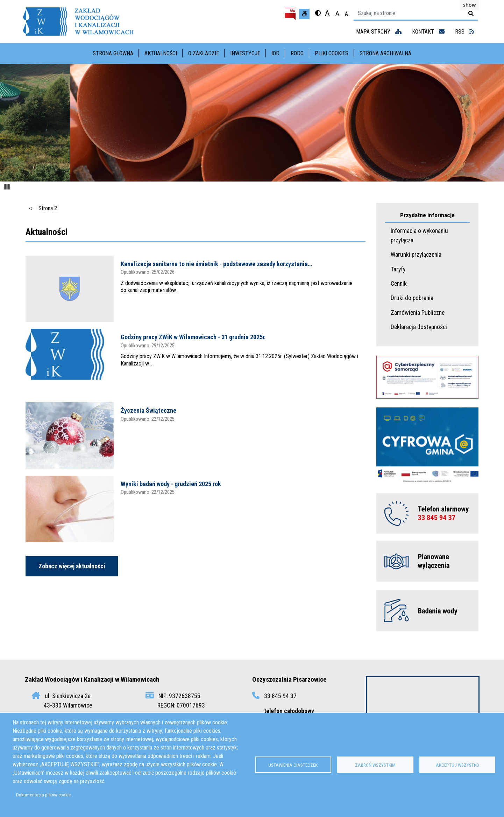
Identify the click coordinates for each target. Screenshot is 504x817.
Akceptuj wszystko (457, 765)
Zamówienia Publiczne (418, 313)
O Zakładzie (204, 53)
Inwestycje (245, 53)
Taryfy (398, 269)
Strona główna (113, 53)
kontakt (428, 32)
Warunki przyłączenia (416, 255)
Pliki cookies (332, 53)
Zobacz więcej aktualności (72, 566)
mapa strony (379, 32)
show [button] (469, 5)
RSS (465, 32)
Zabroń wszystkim (375, 765)
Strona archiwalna (385, 53)
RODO (297, 53)
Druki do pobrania (412, 298)
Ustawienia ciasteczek (293, 765)
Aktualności (161, 53)
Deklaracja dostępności (419, 327)
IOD (275, 53)
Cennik (399, 284)
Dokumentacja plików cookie (44, 795)
